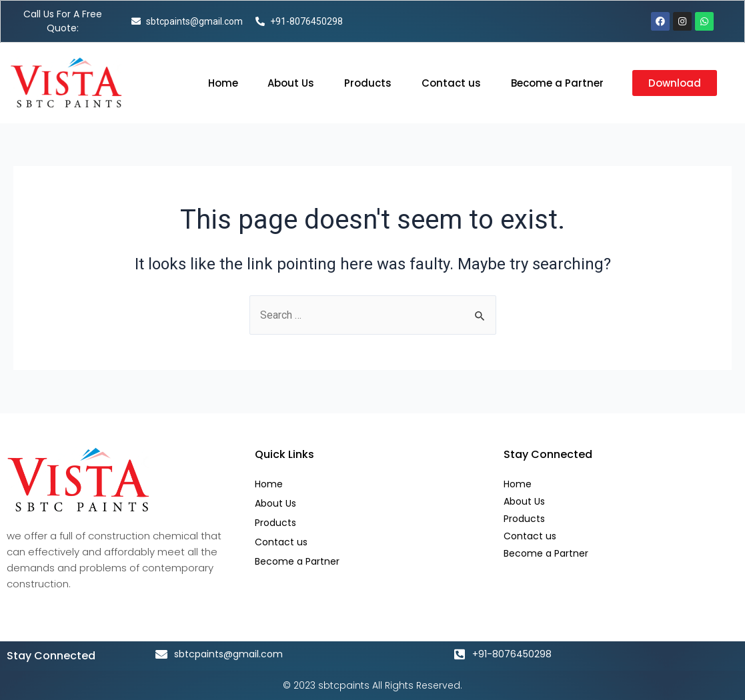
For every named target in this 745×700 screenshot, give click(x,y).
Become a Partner (557, 83)
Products (368, 83)
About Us (291, 83)
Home (223, 83)
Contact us (451, 83)
